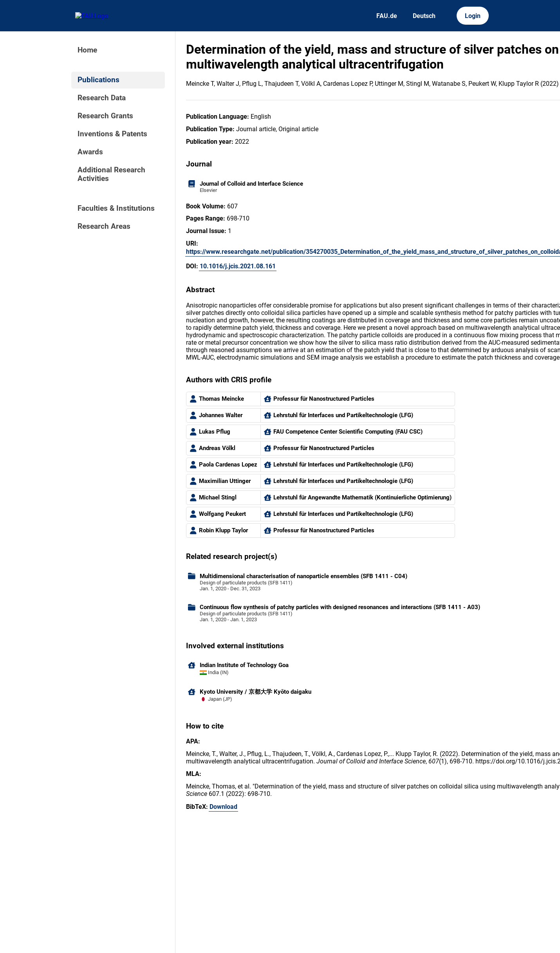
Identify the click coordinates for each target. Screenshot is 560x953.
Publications (98, 80)
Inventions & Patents (112, 134)
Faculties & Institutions (116, 208)
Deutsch (424, 16)
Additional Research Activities (111, 174)
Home (87, 50)
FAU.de (387, 16)
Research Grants (105, 116)
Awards (90, 152)
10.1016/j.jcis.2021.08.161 (238, 266)
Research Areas (104, 226)
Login (473, 16)
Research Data (102, 98)
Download (223, 807)
